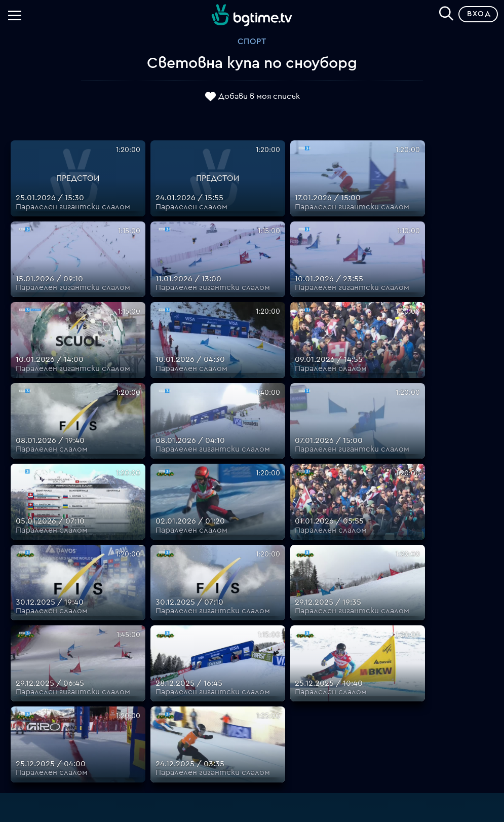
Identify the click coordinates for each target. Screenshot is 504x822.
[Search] (446, 12)
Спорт (252, 42)
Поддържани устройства (310, 645)
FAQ (310, 620)
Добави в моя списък (259, 96)
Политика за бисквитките (311, 705)
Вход (479, 14)
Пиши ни (310, 718)
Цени (311, 657)
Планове (310, 632)
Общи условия (310, 669)
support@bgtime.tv (194, 742)
